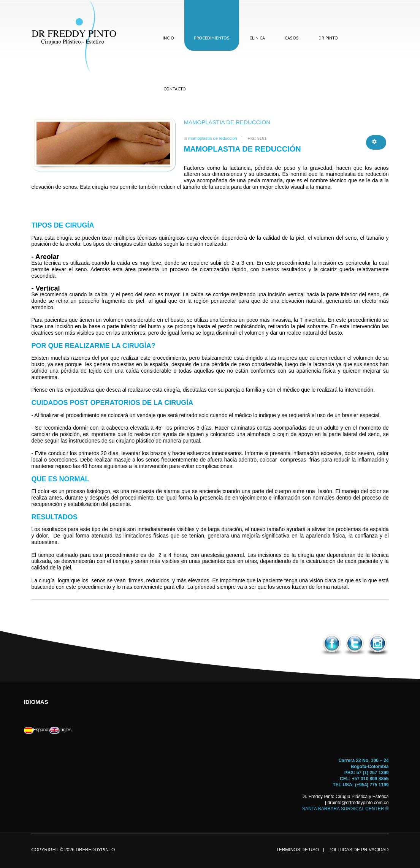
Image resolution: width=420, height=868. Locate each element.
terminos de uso (297, 850)
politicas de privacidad (358, 850)
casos (292, 38)
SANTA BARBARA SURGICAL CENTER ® (346, 809)
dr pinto (328, 38)
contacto (175, 89)
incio (168, 38)
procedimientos (212, 38)
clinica (257, 38)
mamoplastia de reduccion (227, 122)
